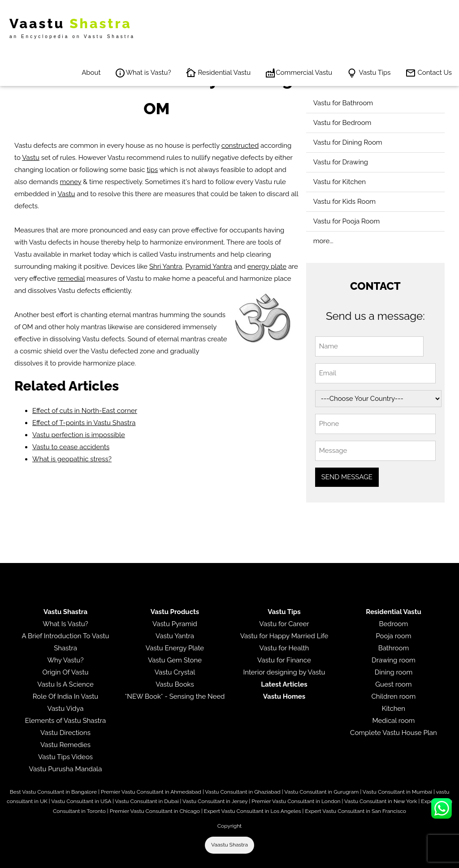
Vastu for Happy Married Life (284, 636)
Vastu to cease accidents (71, 447)
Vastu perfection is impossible (79, 435)
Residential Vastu (218, 73)
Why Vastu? (65, 660)
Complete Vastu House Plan (394, 733)
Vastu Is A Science (65, 684)
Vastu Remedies (65, 745)
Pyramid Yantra (209, 266)
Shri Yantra (166, 266)
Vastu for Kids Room (344, 202)
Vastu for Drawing (341, 162)
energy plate (267, 266)
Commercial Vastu (299, 73)
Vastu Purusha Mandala (66, 769)
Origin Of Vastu (66, 672)
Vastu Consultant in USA (81, 801)
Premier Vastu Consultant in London (296, 801)
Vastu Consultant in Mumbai (397, 792)
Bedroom (394, 624)
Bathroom (394, 648)
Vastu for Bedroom (342, 123)
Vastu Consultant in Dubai (147, 801)
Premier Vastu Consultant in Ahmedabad (151, 792)
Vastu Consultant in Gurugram (321, 792)
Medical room (393, 721)
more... (323, 241)
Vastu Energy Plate (175, 648)
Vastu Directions (65, 733)
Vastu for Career (284, 624)
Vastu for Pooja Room (347, 221)
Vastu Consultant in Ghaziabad (242, 792)
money (71, 182)
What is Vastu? (143, 73)
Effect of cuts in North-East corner (85, 411)
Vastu (31, 158)
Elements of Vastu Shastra (65, 721)
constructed (240, 146)
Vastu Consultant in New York (381, 801)
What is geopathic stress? (72, 459)
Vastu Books (175, 684)
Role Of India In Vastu (66, 696)
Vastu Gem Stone (175, 660)
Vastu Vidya (66, 709)
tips (152, 170)
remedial (71, 279)
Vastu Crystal (175, 672)
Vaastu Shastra (229, 845)
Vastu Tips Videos (65, 757)
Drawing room (394, 660)
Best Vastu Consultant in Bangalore (53, 792)
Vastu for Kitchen (340, 182)
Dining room (394, 672)
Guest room (393, 684)
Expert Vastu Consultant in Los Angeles (253, 811)
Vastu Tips (368, 73)
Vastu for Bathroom (343, 103)
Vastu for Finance (284, 660)
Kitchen (394, 709)
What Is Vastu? (65, 624)
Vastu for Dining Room (348, 142)
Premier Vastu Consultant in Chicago (155, 811)
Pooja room (393, 636)
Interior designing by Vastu (284, 672)
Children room (394, 696)
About (91, 73)
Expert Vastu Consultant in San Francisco (355, 811)
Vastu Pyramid (175, 624)
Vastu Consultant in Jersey (215, 801)
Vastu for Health (284, 648)
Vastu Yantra (175, 636)
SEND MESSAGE (347, 477)
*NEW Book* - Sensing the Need (175, 696)
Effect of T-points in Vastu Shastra (84, 423)
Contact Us (429, 73)
